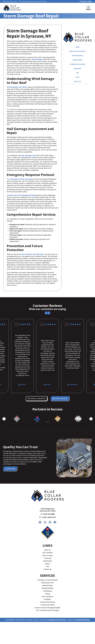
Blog (78, 77)
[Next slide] (49, 313)
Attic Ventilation (47, 597)
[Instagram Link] (45, 522)
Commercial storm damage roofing (21, 195)
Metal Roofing (47, 585)
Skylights (47, 599)
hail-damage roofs (29, 155)
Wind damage (37, 59)
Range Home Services (57, 620)
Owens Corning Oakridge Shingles (47, 608)
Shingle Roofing (47, 588)
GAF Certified (47, 553)
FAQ (77, 73)
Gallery (47, 564)
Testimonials (48, 561)
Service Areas (47, 555)
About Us (78, 81)
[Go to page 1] (47, 422)
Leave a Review (60, 399)
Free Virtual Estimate (78, 51)
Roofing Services (48, 583)
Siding (47, 594)
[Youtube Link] (55, 522)
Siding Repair (78, 60)
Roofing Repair (78, 56)
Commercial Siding (47, 605)
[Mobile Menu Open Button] (88, 8)
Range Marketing (83, 620)
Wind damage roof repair (17, 87)
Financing (78, 69)
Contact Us (47, 569)
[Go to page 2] (48, 422)
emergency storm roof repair (22, 179)
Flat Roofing (47, 591)
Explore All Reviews (36, 399)
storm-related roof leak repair (32, 254)
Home (78, 47)
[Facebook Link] (40, 522)
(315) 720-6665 (85, 1)
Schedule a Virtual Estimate (48, 580)
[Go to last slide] (46, 313)
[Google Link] (50, 522)
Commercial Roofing (78, 64)
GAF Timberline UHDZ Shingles (47, 610)
